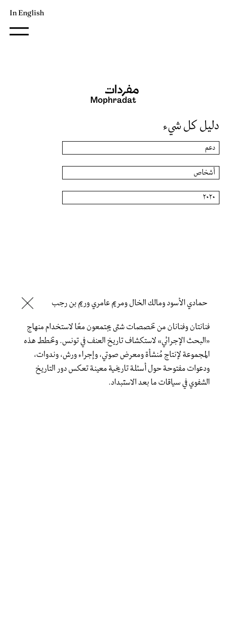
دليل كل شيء (191, 126)
